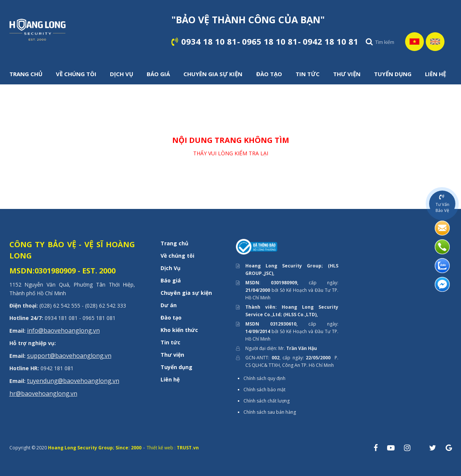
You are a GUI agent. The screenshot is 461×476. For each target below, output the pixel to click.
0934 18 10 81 (209, 41)
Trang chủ (174, 243)
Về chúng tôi (177, 256)
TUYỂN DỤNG (393, 74)
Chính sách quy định (264, 378)
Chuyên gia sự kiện (186, 293)
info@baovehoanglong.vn (63, 330)
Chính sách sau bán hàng (270, 412)
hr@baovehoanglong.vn (43, 393)
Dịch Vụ (170, 268)
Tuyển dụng (176, 367)
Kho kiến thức (179, 330)
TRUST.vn (188, 448)
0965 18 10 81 (270, 41)
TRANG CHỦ (26, 74)
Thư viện (172, 355)
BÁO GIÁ (158, 74)
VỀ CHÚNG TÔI (76, 74)
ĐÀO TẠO (269, 74)
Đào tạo (171, 318)
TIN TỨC (308, 74)
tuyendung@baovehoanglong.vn (73, 381)
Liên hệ (170, 379)
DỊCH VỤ (122, 74)
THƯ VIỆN (347, 74)
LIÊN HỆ (435, 74)
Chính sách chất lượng (267, 401)
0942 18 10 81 (330, 41)
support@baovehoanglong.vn (69, 356)
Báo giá (171, 280)
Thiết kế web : (161, 448)
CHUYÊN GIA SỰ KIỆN (213, 74)
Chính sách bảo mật (264, 390)
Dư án (169, 305)
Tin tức (170, 342)
